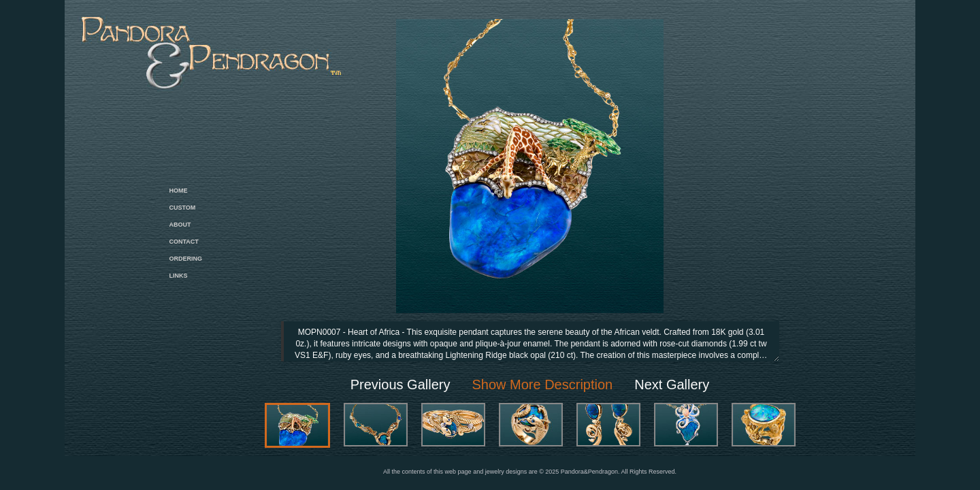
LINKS (179, 276)
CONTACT (184, 242)
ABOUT (180, 225)
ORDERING (186, 259)
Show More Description (542, 385)
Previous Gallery (401, 385)
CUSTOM (183, 208)
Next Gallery (672, 385)
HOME (179, 191)
